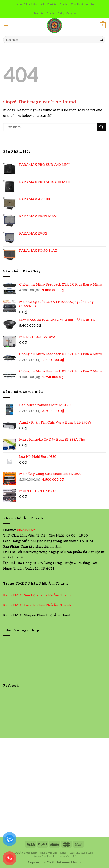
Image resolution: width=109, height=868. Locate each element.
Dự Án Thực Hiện (26, 4)
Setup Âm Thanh (44, 13)
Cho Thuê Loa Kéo (82, 4)
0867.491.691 (26, 530)
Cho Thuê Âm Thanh (54, 4)
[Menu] (6, 25)
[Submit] (101, 40)
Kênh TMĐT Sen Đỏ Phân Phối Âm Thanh (37, 595)
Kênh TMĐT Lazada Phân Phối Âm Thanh (37, 605)
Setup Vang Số (67, 13)
